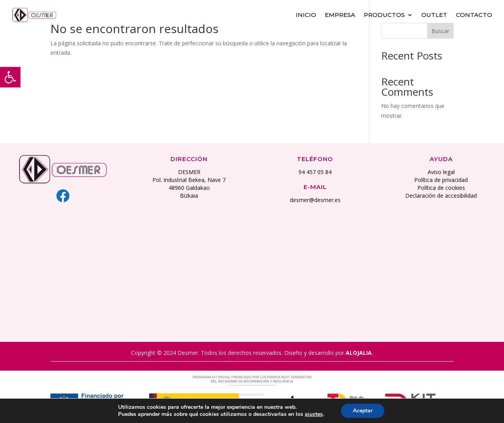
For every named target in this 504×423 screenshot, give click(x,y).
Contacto (474, 15)
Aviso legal (441, 172)
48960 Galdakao (189, 188)
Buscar (440, 31)
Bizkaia (189, 196)
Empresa (340, 15)
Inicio (306, 15)
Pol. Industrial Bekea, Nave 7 (189, 180)
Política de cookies (441, 188)
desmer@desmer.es (315, 200)
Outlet (434, 15)
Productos (384, 15)
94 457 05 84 (315, 172)
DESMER (189, 172)
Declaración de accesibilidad (441, 196)
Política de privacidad (441, 180)
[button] (10, 77)
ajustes (314, 414)
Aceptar (363, 411)
